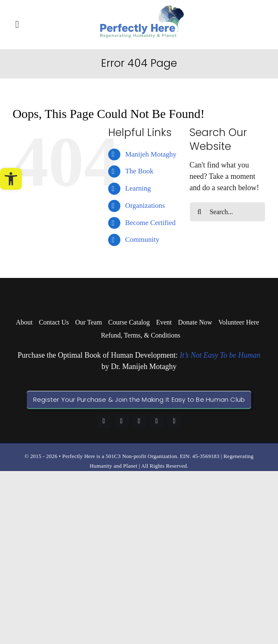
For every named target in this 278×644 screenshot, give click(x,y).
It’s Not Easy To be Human (220, 355)
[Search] (199, 212)
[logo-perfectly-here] (142, 9)
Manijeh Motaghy (151, 154)
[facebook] (104, 421)
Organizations (145, 206)
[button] (11, 179)
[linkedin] (122, 421)
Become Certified (150, 223)
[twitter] (174, 421)
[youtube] (157, 421)
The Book (139, 171)
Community (142, 240)
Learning (138, 188)
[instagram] (139, 421)
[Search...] (227, 212)
